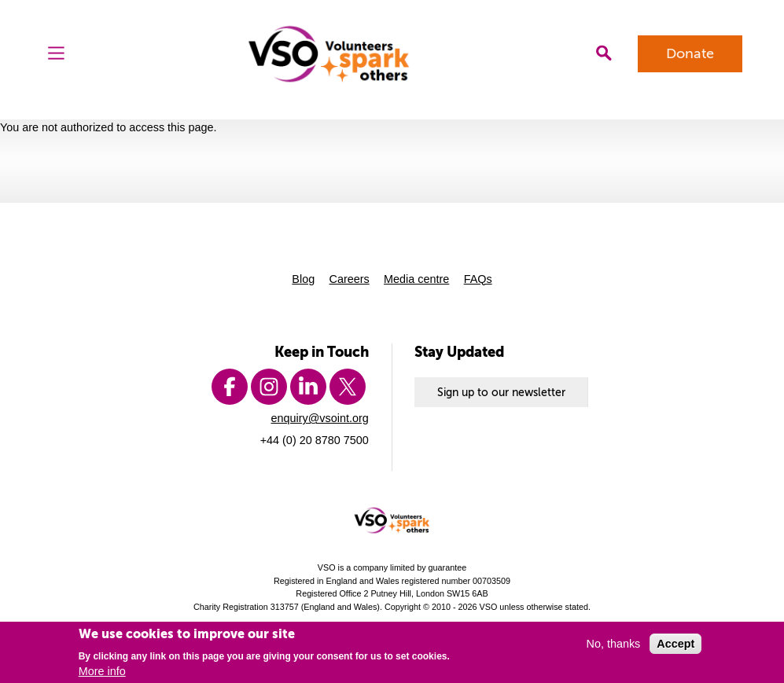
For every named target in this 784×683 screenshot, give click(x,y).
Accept (675, 644)
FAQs (478, 279)
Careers (350, 279)
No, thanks (614, 644)
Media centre (416, 279)
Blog (303, 279)
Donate (690, 53)
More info (102, 671)
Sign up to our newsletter (501, 392)
